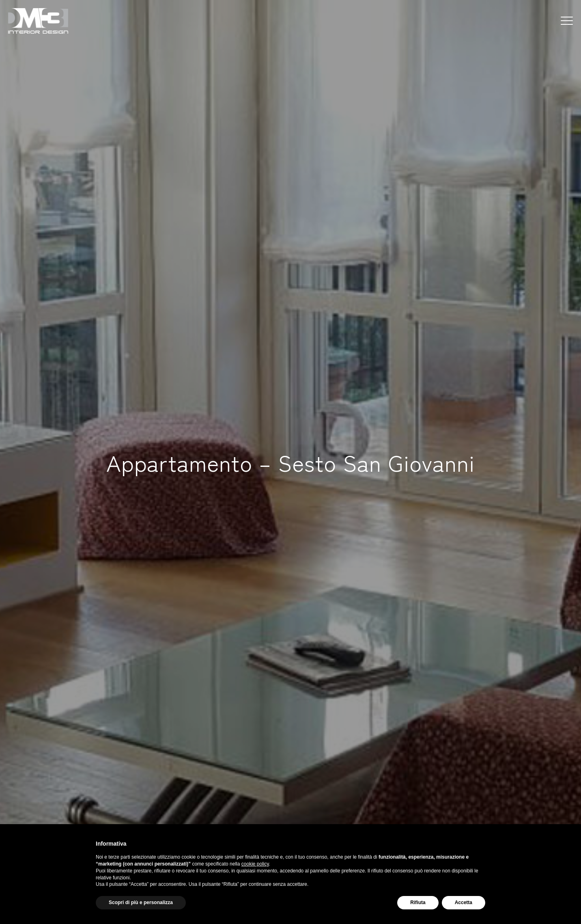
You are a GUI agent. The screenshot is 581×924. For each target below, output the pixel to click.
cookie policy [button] (255, 864)
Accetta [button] (464, 902)
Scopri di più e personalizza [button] (141, 902)
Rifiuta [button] (418, 902)
